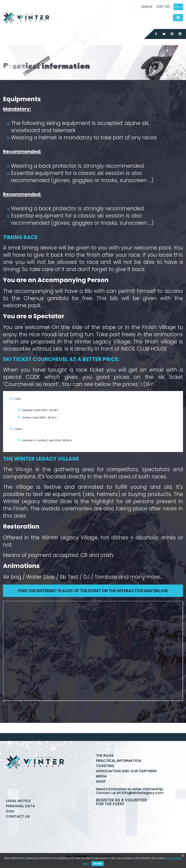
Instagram (180, 34)
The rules (105, 755)
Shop (101, 781)
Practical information (119, 761)
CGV (10, 811)
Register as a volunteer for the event (121, 802)
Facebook (156, 34)
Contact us (18, 816)
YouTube (172, 34)
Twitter (164, 34)
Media (101, 776)
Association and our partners (126, 771)
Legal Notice (18, 801)
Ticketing (105, 766)
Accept (98, 864)
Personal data (21, 806)
